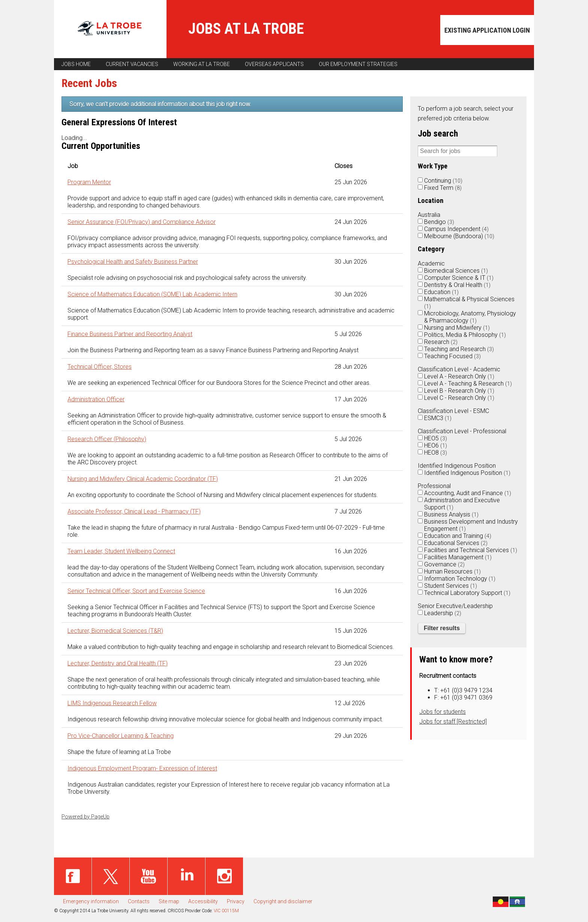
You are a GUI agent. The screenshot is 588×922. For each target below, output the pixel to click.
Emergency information (91, 901)
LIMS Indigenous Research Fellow (112, 703)
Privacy (236, 901)
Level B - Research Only (459, 391)
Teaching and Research (459, 349)
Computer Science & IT (459, 278)
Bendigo (439, 222)
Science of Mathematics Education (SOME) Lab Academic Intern (152, 294)
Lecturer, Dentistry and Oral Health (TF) (118, 663)
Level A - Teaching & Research (468, 384)
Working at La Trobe (202, 64)
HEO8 (436, 453)
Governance (444, 564)
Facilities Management (458, 557)
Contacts (139, 901)
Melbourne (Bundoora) (459, 236)
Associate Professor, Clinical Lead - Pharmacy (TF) (134, 511)
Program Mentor (89, 182)
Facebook (73, 876)
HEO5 (436, 438)
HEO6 (436, 445)
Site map (169, 901)
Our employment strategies (358, 64)
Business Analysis (451, 514)
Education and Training (458, 536)
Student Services (451, 586)
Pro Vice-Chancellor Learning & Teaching (121, 736)
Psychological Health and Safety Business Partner (133, 262)
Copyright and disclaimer (283, 901)
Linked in (186, 876)
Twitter (111, 876)
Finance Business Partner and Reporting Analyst (130, 334)
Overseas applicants (274, 64)
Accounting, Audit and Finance (468, 493)
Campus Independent (456, 229)
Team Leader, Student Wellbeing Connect (121, 551)
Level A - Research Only (459, 376)
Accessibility (203, 901)
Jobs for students (442, 712)
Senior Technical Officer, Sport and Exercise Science (136, 591)
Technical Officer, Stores (100, 367)
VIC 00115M (226, 911)
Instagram (224, 876)
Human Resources (452, 571)
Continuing (443, 181)
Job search (438, 134)
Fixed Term (443, 188)
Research (441, 342)
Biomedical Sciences (456, 271)
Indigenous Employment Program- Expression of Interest (142, 768)
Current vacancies (132, 64)
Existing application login (487, 30)
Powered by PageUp (85, 817)
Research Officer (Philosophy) (107, 439)
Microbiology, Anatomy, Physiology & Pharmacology (470, 317)
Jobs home (76, 64)
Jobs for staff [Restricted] (453, 722)
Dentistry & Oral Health (457, 285)
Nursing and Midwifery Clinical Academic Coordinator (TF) (143, 479)
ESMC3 (438, 418)
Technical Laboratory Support (467, 593)
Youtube (148, 876)
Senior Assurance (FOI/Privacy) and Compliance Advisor (142, 222)
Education (441, 292)
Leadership (443, 613)
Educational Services (456, 543)
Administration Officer (96, 399)
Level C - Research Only (459, 398)
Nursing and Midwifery (457, 328)
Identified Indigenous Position (467, 473)
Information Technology (460, 579)
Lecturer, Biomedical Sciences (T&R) (115, 631)
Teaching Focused (452, 356)
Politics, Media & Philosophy (465, 335)
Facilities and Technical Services (471, 550)
